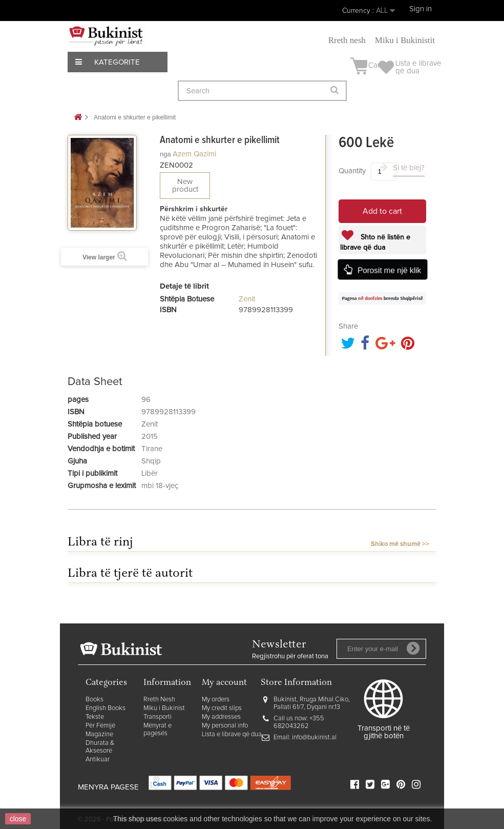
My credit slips (222, 708)
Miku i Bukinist (164, 708)
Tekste (95, 717)
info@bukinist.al (314, 737)
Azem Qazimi (194, 154)
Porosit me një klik (389, 270)
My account (224, 683)
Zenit (247, 299)
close (18, 819)
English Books (106, 708)
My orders (216, 700)
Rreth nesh (347, 40)
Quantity (352, 171)
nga (165, 154)
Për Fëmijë (100, 726)
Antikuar (98, 760)
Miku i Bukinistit (405, 40)
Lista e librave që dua (232, 734)
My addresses (221, 717)
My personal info (225, 726)
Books (94, 700)
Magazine (99, 734)
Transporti (157, 717)
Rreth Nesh (159, 700)
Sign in (421, 9)
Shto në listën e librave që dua (375, 242)
